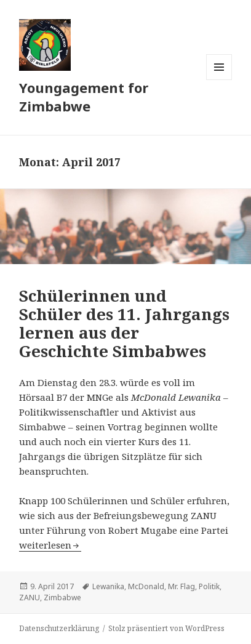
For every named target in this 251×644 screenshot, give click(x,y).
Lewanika (108, 586)
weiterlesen (50, 545)
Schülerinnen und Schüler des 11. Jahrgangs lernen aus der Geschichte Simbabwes (124, 323)
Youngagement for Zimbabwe (84, 97)
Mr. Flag (181, 586)
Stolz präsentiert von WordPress (166, 628)
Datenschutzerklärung (59, 628)
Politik (209, 586)
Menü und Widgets (219, 80)
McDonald (146, 586)
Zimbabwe (62, 598)
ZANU (30, 598)
